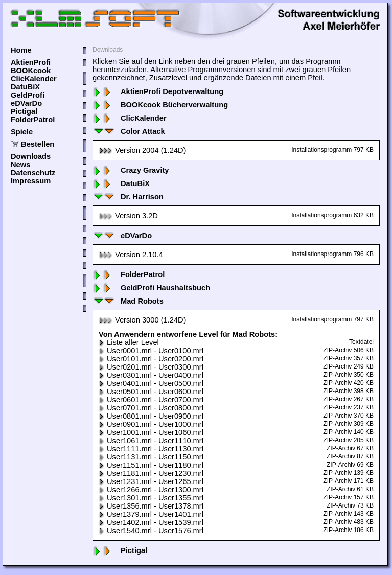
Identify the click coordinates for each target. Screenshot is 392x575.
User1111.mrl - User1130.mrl (151, 449)
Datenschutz (33, 173)
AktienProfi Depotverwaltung (158, 91)
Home (21, 50)
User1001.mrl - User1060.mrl (151, 432)
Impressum (31, 181)
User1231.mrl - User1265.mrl (151, 481)
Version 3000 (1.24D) (142, 320)
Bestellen (38, 144)
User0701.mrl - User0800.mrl (151, 408)
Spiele (22, 132)
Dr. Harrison (128, 197)
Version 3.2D (128, 216)
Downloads (31, 156)
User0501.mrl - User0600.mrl (151, 392)
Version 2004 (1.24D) (142, 150)
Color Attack (129, 131)
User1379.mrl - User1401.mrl (151, 514)
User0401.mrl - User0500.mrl (151, 383)
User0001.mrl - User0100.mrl (151, 351)
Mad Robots (128, 301)
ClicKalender (34, 79)
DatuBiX (25, 87)
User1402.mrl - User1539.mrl (151, 522)
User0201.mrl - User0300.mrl (151, 367)
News (20, 165)
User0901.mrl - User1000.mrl (151, 424)
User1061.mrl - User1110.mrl (151, 441)
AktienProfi (31, 62)
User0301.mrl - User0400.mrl (151, 375)
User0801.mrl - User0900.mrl (151, 416)
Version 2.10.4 (131, 255)
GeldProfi (28, 95)
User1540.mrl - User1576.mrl (151, 531)
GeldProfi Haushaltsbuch (151, 288)
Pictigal (24, 111)
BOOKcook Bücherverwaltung (160, 105)
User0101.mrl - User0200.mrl (151, 359)
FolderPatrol (33, 120)
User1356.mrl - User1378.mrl (151, 506)
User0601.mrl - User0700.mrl (151, 400)
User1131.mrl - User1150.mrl (151, 457)
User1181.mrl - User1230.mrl (151, 473)
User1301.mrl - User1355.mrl (151, 498)
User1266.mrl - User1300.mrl (151, 490)
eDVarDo (26, 103)
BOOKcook (31, 71)
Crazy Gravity (131, 170)
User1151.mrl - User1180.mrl (151, 465)
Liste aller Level (129, 342)
